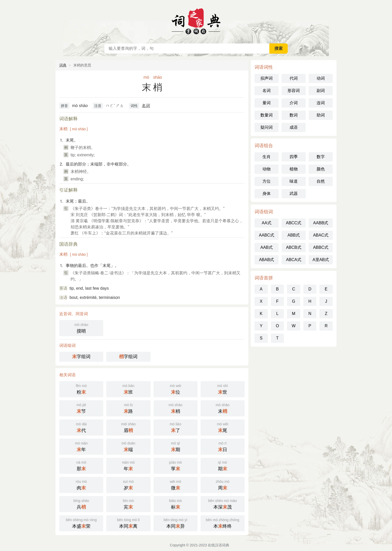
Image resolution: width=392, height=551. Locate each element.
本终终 (223, 523)
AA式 (266, 223)
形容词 (294, 91)
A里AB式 (321, 260)
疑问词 (267, 127)
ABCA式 (294, 260)
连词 (321, 103)
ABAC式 (321, 235)
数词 (294, 115)
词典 (63, 65)
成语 (294, 127)
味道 (294, 181)
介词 (294, 103)
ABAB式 (267, 260)
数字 (321, 157)
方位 (267, 181)
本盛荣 (81, 523)
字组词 (81, 357)
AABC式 (267, 235)
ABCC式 (294, 223)
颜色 (321, 169)
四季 (294, 157)
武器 (294, 194)
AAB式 (267, 247)
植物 (294, 169)
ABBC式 (321, 247)
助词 (321, 115)
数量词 (267, 115)
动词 (321, 78)
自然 (321, 181)
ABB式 (294, 235)
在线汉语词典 (196, 20)
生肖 (267, 157)
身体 (267, 194)
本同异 (176, 523)
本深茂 (223, 504)
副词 (321, 91)
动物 (267, 169)
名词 (146, 106)
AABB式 (321, 223)
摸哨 (81, 328)
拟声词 (267, 78)
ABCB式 (294, 247)
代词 (294, 78)
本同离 (128, 523)
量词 (267, 103)
